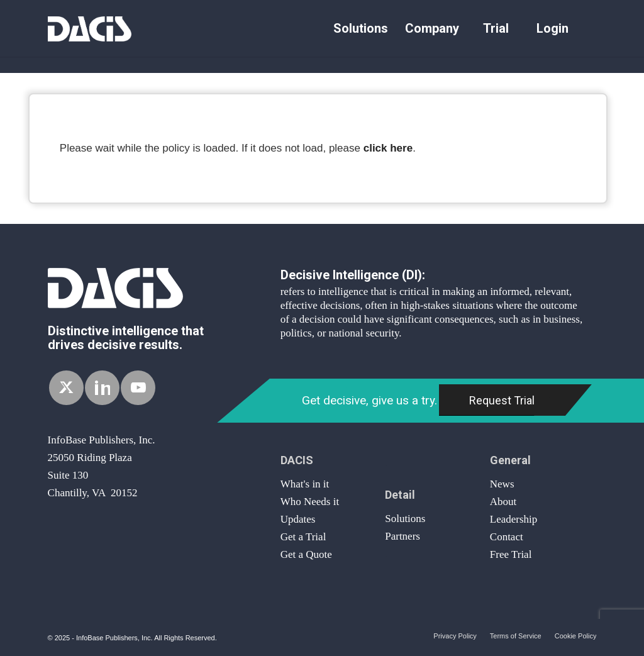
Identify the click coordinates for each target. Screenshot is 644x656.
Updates (298, 519)
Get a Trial (303, 537)
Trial (496, 28)
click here (388, 148)
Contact (507, 537)
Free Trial (511, 554)
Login (552, 28)
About (503, 502)
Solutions (361, 28)
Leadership (514, 519)
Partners (402, 536)
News (502, 484)
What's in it (305, 484)
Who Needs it (310, 502)
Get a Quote (306, 554)
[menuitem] (360, 28)
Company (432, 28)
